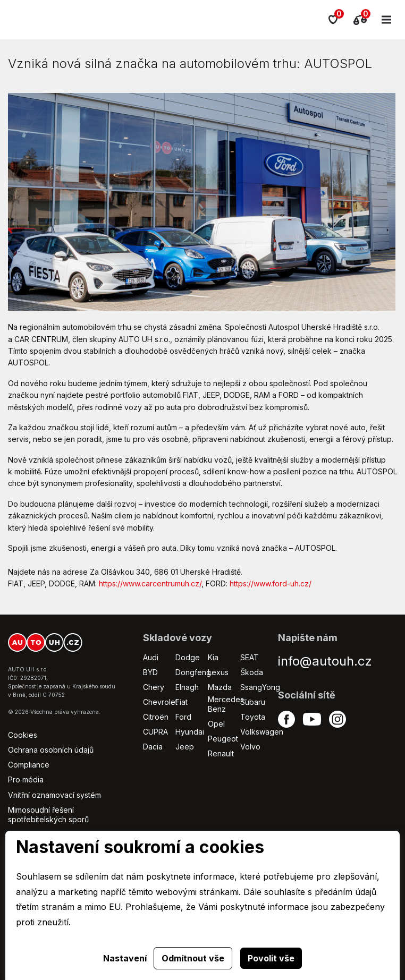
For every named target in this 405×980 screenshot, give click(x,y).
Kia (213, 657)
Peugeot (223, 739)
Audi (151, 657)
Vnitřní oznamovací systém (54, 795)
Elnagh (187, 687)
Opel (216, 724)
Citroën (156, 717)
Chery (154, 687)
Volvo (250, 747)
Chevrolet (160, 702)
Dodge (188, 657)
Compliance (29, 765)
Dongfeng (193, 672)
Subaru (253, 702)
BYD (150, 672)
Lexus (218, 672)
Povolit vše (271, 958)
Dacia (153, 747)
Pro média (26, 779)
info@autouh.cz (325, 661)
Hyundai (190, 732)
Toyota (253, 717)
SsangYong (260, 687)
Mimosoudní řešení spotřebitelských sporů (48, 815)
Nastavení (125, 958)
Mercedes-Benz (227, 704)
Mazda (220, 687)
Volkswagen (262, 732)
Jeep (185, 747)
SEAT (250, 657)
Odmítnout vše (193, 958)
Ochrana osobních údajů (51, 750)
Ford (183, 717)
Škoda (252, 672)
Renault (221, 753)
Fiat (182, 702)
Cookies (23, 735)
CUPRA (155, 732)
